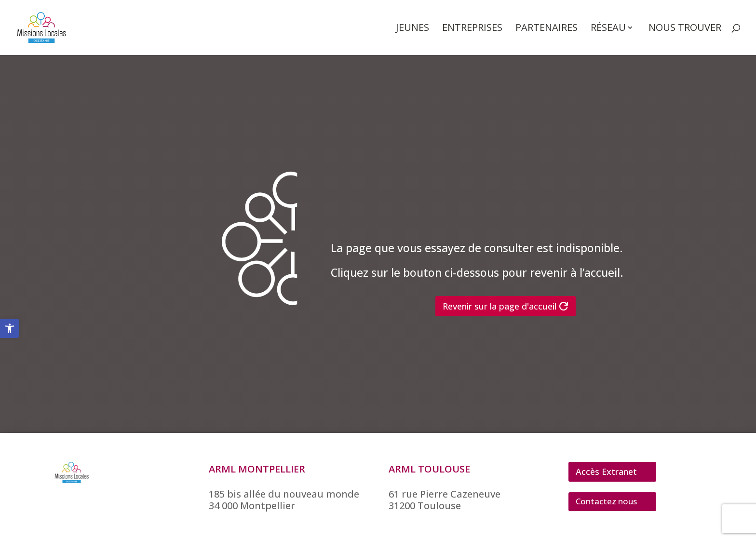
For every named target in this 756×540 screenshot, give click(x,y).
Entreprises (472, 29)
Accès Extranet (606, 472)
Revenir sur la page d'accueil (499, 306)
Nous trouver (685, 29)
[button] (10, 328)
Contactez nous (606, 501)
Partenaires (547, 29)
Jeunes (412, 29)
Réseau (608, 29)
